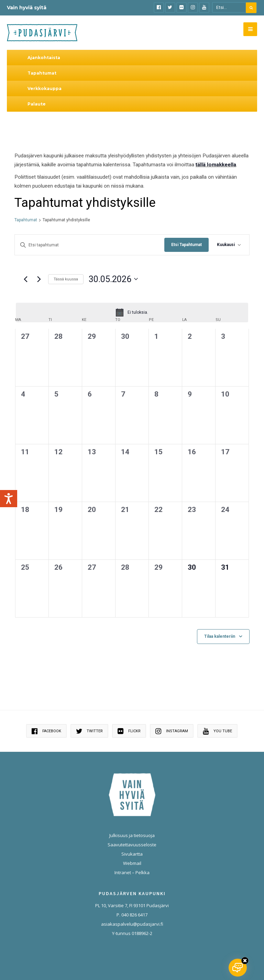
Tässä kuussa (66, 279)
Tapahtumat (42, 73)
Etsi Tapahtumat (186, 245)
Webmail (132, 863)
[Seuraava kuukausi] (39, 279)
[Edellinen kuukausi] (25, 279)
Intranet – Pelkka (132, 872)
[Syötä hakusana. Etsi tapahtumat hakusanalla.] (90, 245)
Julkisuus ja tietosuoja (132, 835)
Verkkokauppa (45, 88)
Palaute (37, 104)
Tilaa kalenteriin (220, 636)
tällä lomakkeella (216, 165)
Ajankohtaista (44, 58)
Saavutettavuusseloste (132, 845)
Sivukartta (132, 854)
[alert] (132, 312)
